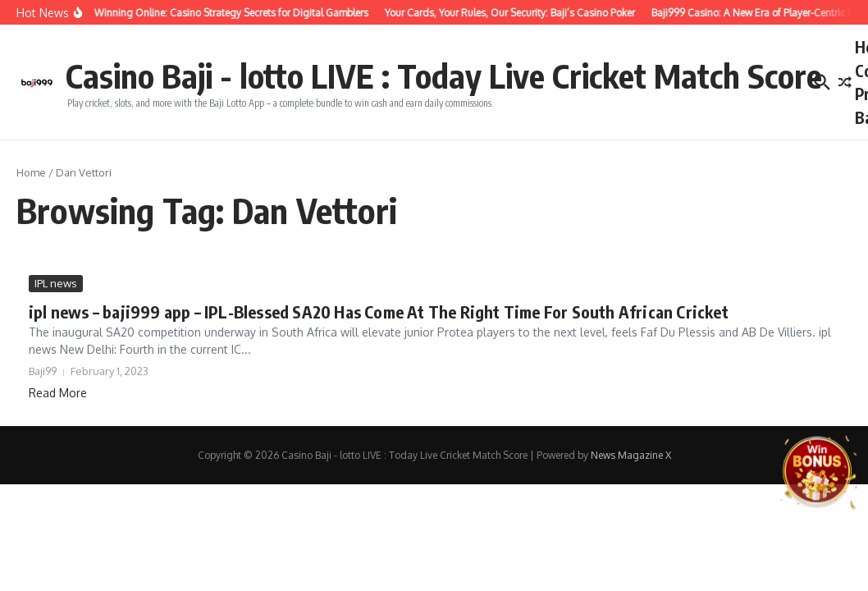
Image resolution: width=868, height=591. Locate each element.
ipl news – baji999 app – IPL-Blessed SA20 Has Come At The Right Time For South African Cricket (379, 312)
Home (31, 172)
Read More (58, 393)
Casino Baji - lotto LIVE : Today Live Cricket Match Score (444, 76)
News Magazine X (631, 455)
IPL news (56, 283)
